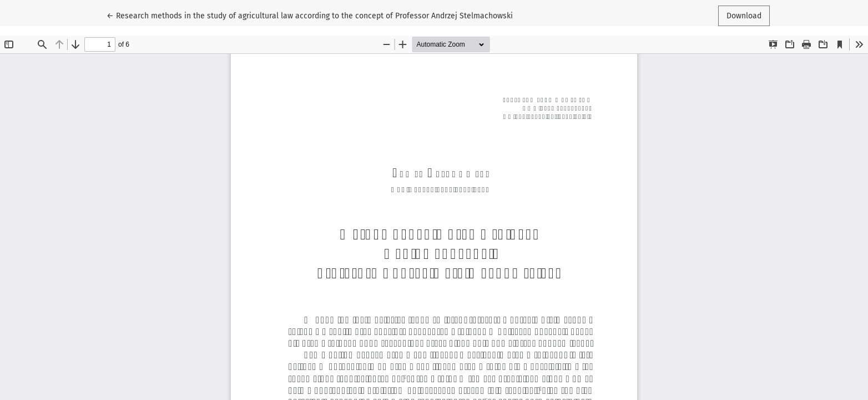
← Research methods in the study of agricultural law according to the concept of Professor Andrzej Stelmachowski (310, 15)
